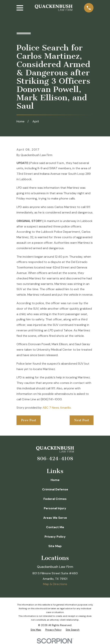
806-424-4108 (55, 459)
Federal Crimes (55, 499)
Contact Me (55, 527)
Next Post (82, 420)
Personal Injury (55, 508)
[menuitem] (36, 630)
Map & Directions (55, 584)
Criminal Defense (55, 489)
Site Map (55, 546)
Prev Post (29, 420)
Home (55, 480)
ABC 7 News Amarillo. (57, 408)
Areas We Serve (55, 518)
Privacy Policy (55, 537)
